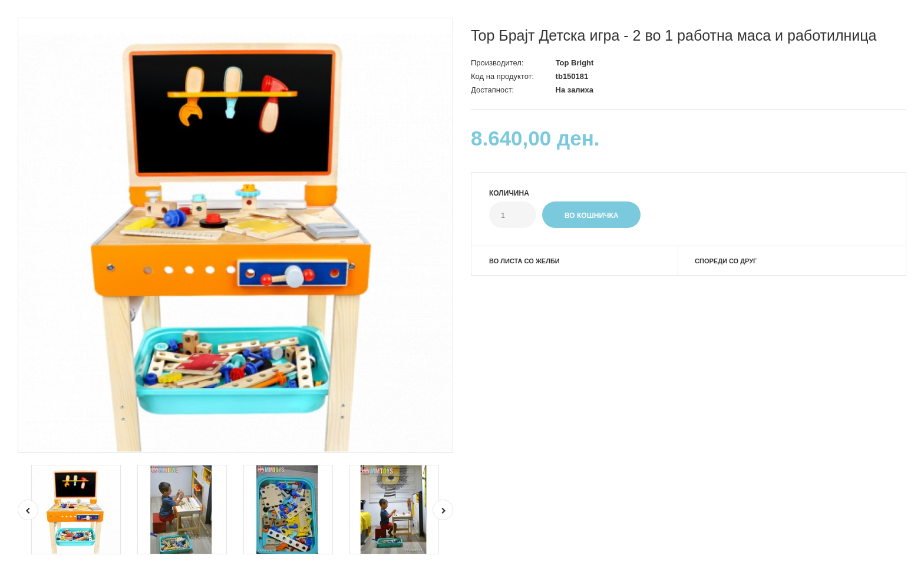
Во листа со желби (524, 261)
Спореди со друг (726, 261)
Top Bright (575, 63)
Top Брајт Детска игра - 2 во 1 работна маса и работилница (674, 35)
